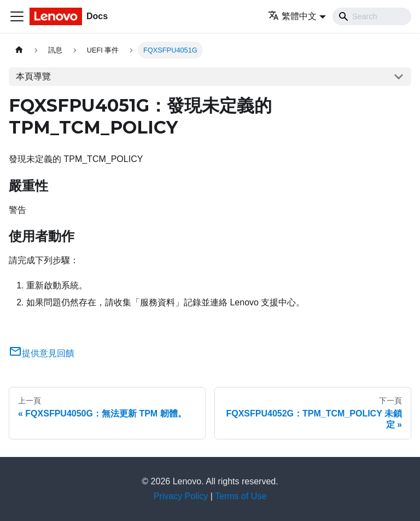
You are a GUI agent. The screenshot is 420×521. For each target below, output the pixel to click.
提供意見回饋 (42, 353)
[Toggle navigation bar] (17, 16)
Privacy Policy (181, 496)
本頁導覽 (33, 76)
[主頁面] (19, 50)
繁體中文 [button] (292, 16)
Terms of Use (241, 496)
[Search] (372, 16)
